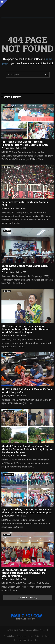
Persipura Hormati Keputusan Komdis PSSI (25, 203)
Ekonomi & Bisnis (10, 354)
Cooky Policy (9, 636)
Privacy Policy (34, 636)
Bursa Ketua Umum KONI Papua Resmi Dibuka (25, 267)
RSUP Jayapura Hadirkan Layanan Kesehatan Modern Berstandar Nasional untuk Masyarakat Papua (26, 329)
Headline (7, 167)
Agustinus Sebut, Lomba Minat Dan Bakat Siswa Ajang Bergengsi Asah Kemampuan (27, 511)
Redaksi (46, 636)
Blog (37, 640)
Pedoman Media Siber (23, 640)
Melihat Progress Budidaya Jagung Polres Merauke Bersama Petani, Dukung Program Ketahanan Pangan (27, 449)
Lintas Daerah (8, 107)
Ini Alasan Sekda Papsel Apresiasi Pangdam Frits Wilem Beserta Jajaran (25, 143)
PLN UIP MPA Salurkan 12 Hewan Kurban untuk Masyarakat (27, 391)
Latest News (12, 97)
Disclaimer (21, 636)
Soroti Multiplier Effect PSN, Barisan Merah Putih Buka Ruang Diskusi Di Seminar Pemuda (24, 573)
